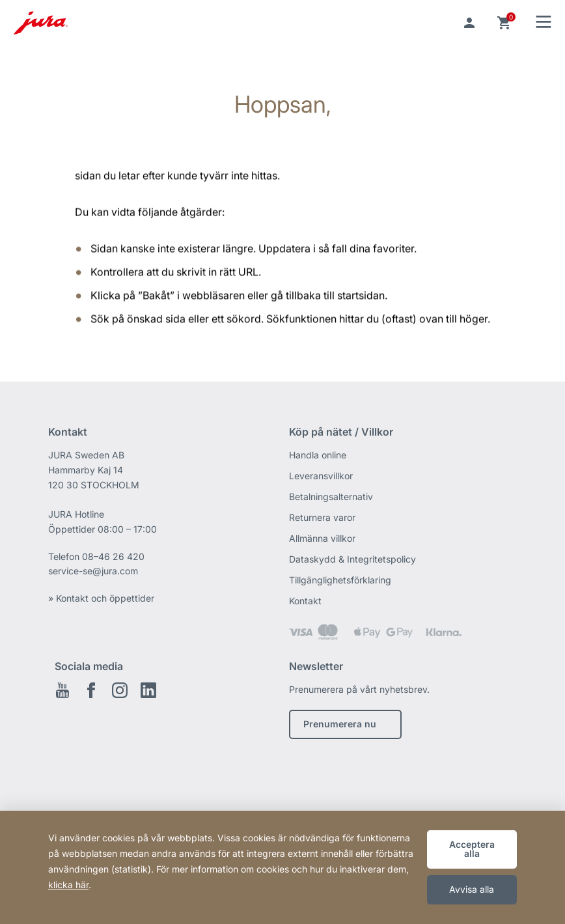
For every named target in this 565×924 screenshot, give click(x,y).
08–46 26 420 (113, 556)
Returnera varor (322, 517)
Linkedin (148, 690)
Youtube (62, 690)
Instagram (120, 690)
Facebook (91, 690)
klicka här (68, 885)
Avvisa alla (472, 889)
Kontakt (305, 601)
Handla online (318, 455)
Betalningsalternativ (331, 497)
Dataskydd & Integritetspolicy (352, 559)
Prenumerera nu (340, 724)
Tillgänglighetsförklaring (340, 580)
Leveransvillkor (321, 476)
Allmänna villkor (322, 538)
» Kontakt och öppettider (101, 598)
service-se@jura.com (93, 571)
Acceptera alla (472, 849)
